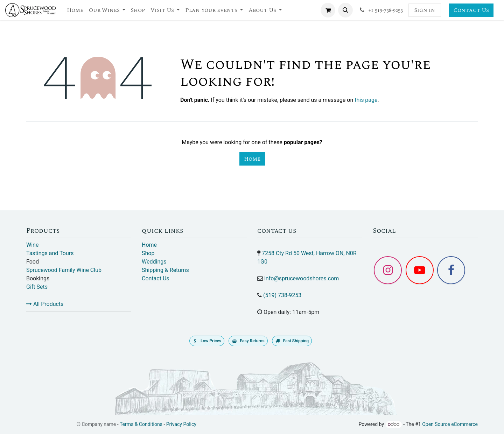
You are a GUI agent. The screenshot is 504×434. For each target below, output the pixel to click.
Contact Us (471, 10)
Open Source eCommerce (450, 424)
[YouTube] (420, 270)
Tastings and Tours (50, 253)
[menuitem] (75, 10)
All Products (45, 304)
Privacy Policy (181, 424)
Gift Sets (37, 287)
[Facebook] (451, 270)
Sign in (425, 10)
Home (252, 159)
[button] (345, 10)
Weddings (154, 262)
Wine (32, 245)
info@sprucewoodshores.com (302, 278)
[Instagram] (388, 270)
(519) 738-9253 (282, 295)
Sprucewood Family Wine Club (64, 270)
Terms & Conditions (141, 424)
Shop (148, 253)
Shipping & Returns (165, 270)
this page (366, 100)
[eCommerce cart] (328, 10)
